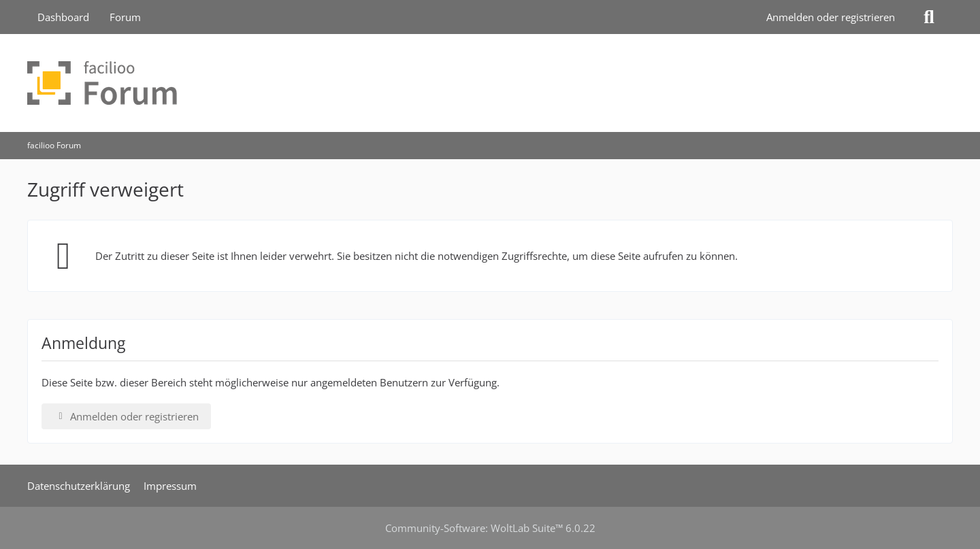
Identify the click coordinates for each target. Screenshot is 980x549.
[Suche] (929, 17)
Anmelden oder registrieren (831, 17)
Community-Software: (490, 528)
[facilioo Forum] (490, 83)
